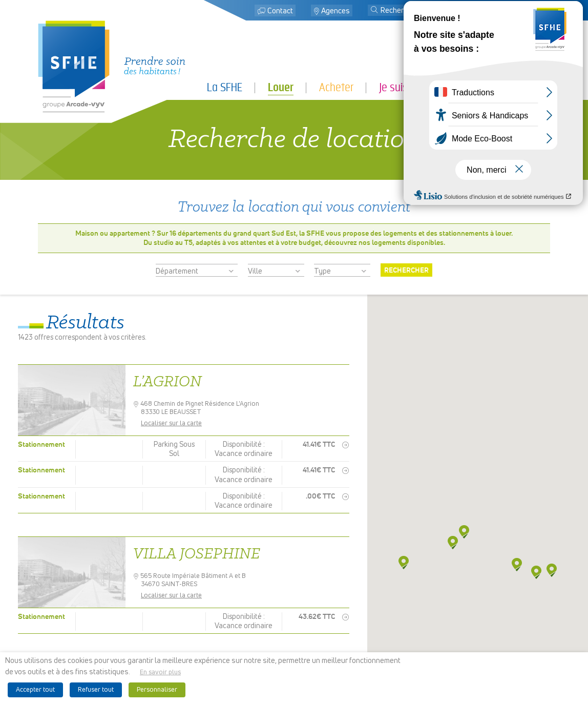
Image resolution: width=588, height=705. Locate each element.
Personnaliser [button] (157, 690)
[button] (374, 11)
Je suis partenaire (512, 87)
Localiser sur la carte (175, 423)
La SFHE (225, 87)
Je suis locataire (414, 87)
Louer (281, 88)
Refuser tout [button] (96, 690)
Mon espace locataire (502, 11)
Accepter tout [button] (35, 690)
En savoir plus (160, 672)
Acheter (336, 87)
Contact (280, 11)
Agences (335, 11)
